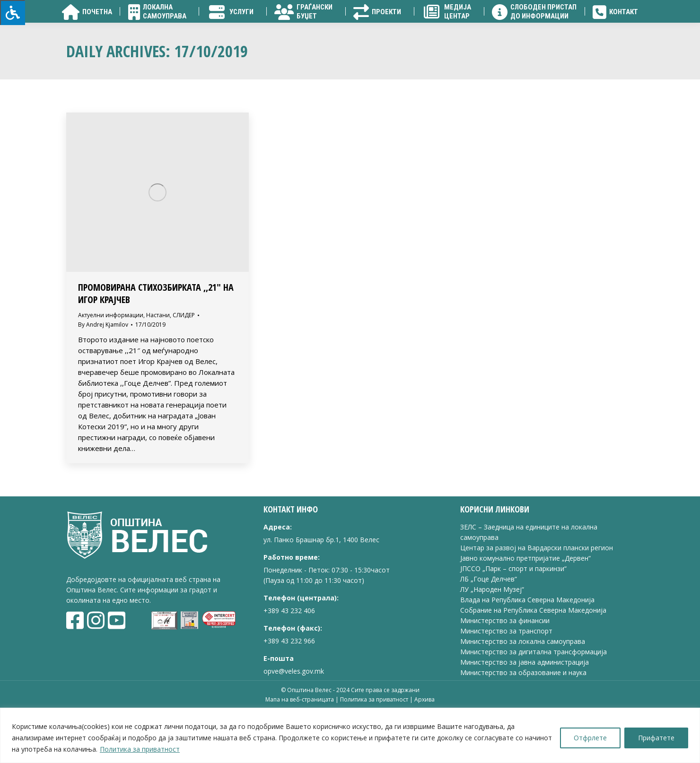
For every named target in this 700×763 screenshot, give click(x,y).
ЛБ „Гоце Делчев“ (489, 633)
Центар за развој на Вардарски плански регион (537, 602)
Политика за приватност (140, 749)
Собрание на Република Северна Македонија (533, 664)
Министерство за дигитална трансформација (534, 706)
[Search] (586, 33)
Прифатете (656, 738)
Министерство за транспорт (507, 685)
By (103, 378)
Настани (158, 369)
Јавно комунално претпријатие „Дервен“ (525, 612)
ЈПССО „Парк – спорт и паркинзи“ (513, 622)
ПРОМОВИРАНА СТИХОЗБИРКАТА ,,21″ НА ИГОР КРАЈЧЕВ (156, 347)
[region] (350, 735)
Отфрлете (590, 738)
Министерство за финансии (505, 674)
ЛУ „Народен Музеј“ (492, 643)
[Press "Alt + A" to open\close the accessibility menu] (13, 13)
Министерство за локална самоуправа (523, 695)
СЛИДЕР (184, 369)
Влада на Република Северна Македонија (527, 654)
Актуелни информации (111, 369)
